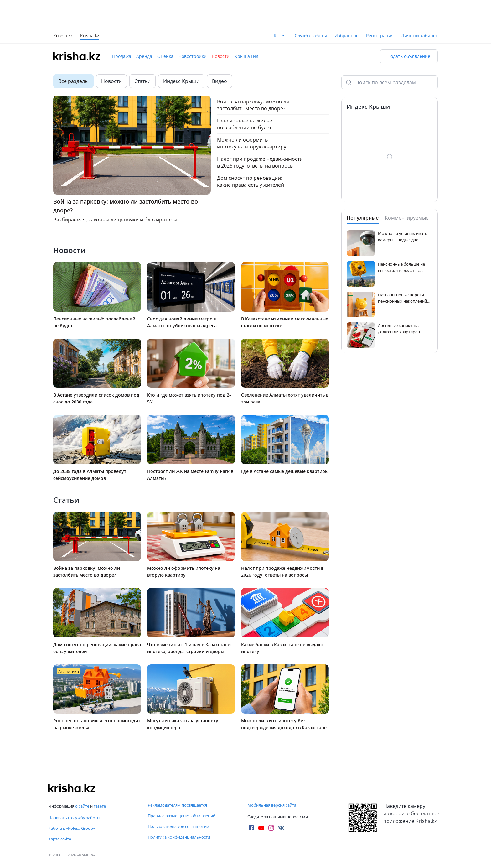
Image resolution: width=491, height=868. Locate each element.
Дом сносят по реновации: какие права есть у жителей (251, 181)
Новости (221, 56)
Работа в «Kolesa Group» (72, 828)
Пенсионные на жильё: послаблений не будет (245, 124)
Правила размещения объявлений (182, 816)
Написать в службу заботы (74, 818)
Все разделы (73, 81)
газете (100, 806)
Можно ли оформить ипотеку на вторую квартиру (252, 143)
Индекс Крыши (181, 81)
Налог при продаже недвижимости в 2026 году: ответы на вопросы (260, 162)
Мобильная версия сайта (272, 805)
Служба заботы (311, 36)
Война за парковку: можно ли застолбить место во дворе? (253, 105)
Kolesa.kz (63, 36)
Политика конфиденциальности (179, 837)
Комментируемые (407, 218)
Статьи (142, 81)
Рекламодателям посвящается (177, 805)
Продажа (122, 56)
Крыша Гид (246, 56)
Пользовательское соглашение (178, 826)
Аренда (144, 56)
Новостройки (193, 56)
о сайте (82, 806)
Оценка (165, 56)
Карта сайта (60, 839)
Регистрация (380, 36)
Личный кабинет (419, 36)
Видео (220, 81)
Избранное (346, 36)
